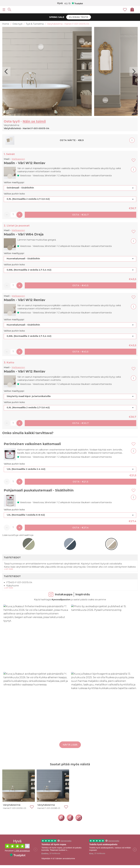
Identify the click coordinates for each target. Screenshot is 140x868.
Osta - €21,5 (81, 482)
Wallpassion (18, 159)
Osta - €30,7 (80, 215)
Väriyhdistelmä (12, 805)
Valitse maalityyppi (14, 182)
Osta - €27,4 (80, 528)
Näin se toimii (34, 121)
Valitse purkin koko (14, 194)
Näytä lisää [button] (70, 745)
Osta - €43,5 (80, 285)
